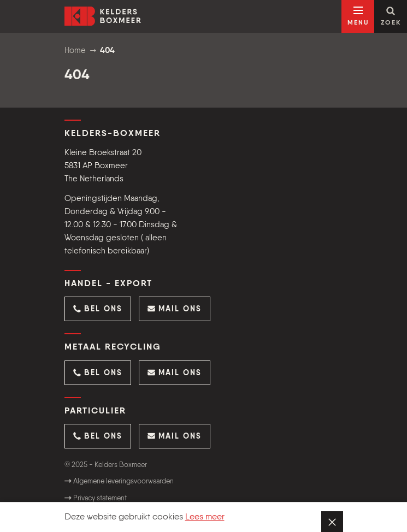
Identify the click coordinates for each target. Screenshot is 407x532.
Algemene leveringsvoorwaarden (119, 481)
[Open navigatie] (358, 16)
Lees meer (205, 517)
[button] (98, 309)
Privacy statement (96, 498)
